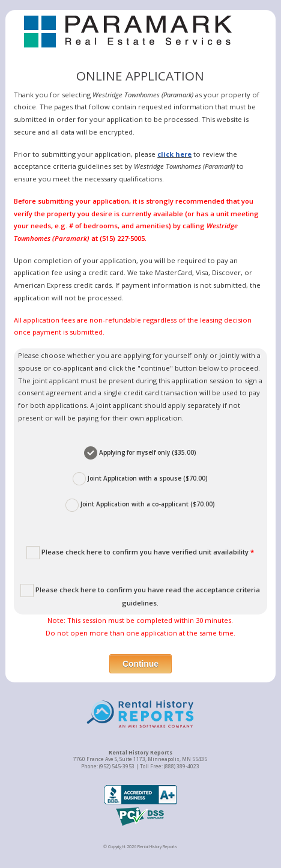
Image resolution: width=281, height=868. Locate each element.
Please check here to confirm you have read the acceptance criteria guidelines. (140, 596)
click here (174, 154)
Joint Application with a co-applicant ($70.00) (140, 505)
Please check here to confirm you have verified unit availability (140, 553)
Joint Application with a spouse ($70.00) (140, 479)
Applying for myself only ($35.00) (140, 453)
